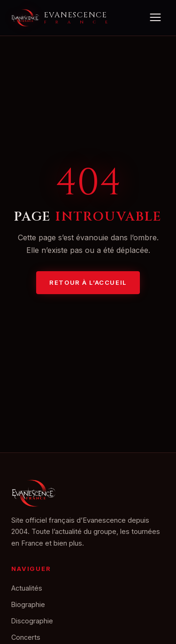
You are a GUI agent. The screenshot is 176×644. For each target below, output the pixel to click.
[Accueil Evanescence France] (59, 18)
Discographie (32, 621)
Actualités (27, 588)
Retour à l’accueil (88, 282)
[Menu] (155, 18)
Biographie (28, 604)
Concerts (26, 637)
